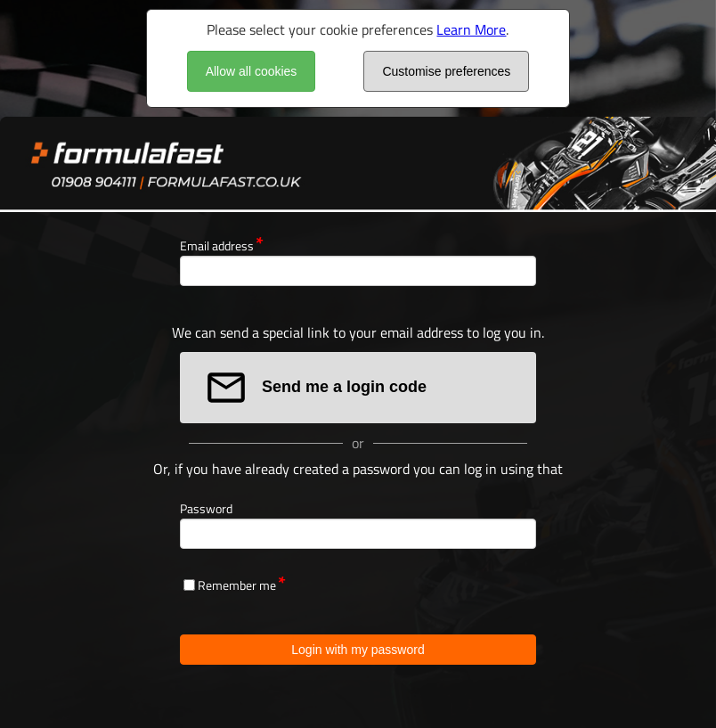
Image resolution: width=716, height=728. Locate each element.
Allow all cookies (252, 71)
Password (206, 508)
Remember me (237, 585)
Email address (217, 245)
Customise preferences (446, 71)
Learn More (471, 29)
